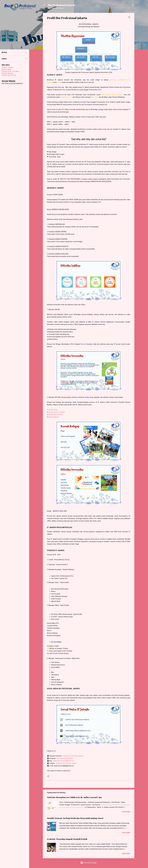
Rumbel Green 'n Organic (57, 412)
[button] (129, 18)
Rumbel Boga (53, 410)
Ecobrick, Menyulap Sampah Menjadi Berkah (67, 839)
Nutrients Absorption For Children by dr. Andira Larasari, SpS (74, 797)
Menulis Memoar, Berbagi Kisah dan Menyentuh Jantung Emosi (75, 818)
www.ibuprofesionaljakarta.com (64, 761)
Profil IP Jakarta (7, 67)
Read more (126, 812)
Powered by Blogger (89, 863)
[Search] (133, 6)
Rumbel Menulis (54, 417)
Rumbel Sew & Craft (55, 415)
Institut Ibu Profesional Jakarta (73, 756)
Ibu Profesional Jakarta (62, 5)
